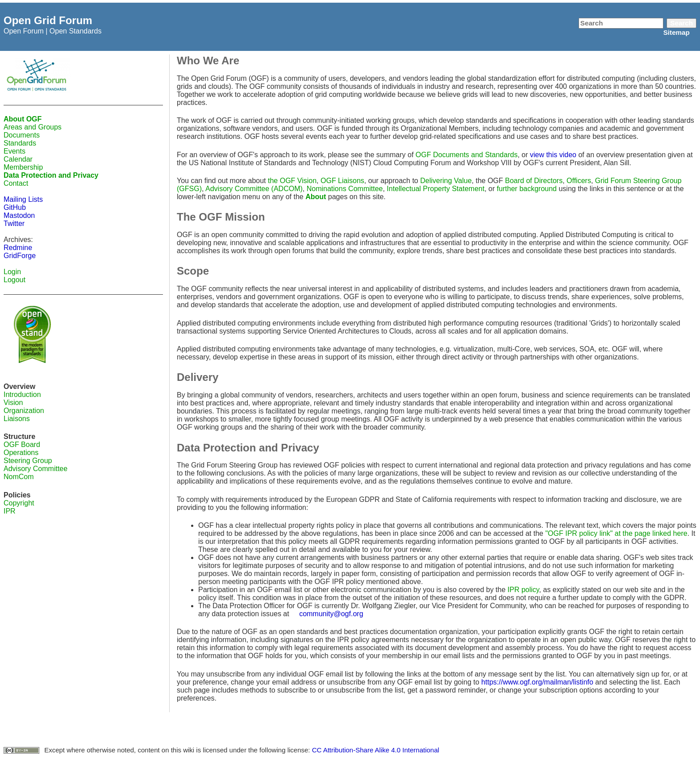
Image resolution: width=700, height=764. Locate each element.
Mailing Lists (23, 199)
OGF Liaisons (342, 181)
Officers (579, 181)
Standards (20, 143)
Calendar (18, 159)
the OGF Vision (292, 181)
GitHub (15, 207)
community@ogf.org (331, 614)
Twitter (14, 223)
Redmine (18, 248)
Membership (23, 167)
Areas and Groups (33, 127)
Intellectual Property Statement (435, 189)
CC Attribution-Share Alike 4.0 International (376, 750)
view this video (553, 155)
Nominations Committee (345, 189)
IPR (10, 511)
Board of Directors (534, 181)
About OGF (23, 119)
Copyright (19, 503)
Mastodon (19, 215)
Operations (21, 453)
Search (681, 23)
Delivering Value (446, 181)
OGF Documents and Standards (467, 155)
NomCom (19, 477)
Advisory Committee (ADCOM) (254, 189)
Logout (15, 280)
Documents (22, 135)
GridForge (20, 256)
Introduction (22, 395)
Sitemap (677, 32)
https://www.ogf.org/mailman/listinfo (537, 682)
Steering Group (28, 461)
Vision (13, 403)
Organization (24, 411)
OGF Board (22, 445)
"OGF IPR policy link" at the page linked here (616, 533)
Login (12, 272)
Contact (16, 183)
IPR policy (523, 590)
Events (15, 151)
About (316, 197)
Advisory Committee (35, 469)
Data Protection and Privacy (51, 175)
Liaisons (17, 419)
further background (527, 189)
